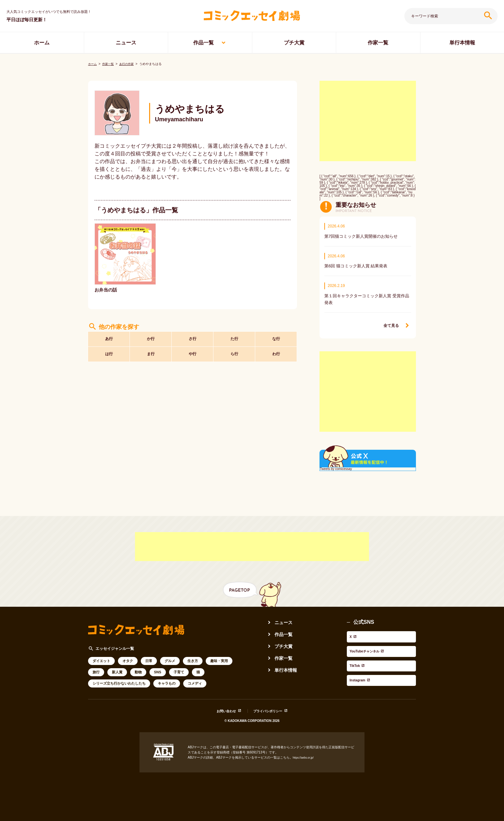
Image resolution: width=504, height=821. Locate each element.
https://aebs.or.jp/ (305, 753)
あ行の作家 (130, 59)
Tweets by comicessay (336, 466)
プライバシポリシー (271, 706)
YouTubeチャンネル (370, 639)
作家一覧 (378, 43)
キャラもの (167, 680)
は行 (109, 354)
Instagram (359, 657)
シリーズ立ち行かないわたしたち (119, 680)
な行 (276, 336)
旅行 (96, 669)
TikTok (355, 648)
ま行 (151, 354)
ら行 (234, 354)
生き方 (193, 657)
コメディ (195, 680)
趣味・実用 (219, 657)
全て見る (390, 322)
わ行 (276, 354)
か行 (151, 336)
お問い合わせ (221, 706)
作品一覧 (203, 43)
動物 (138, 669)
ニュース (126, 43)
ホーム (42, 43)
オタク (128, 657)
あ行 (109, 336)
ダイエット (101, 657)
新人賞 (117, 669)
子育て (179, 669)
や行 (193, 354)
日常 (149, 657)
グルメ (170, 657)
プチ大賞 (294, 43)
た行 (234, 336)
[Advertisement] (368, 116)
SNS (158, 669)
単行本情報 (462, 43)
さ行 (193, 336)
